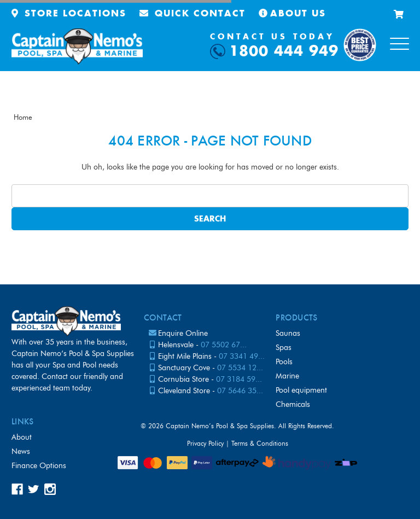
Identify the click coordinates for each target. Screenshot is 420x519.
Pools (284, 362)
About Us (292, 14)
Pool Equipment (301, 390)
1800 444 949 (284, 52)
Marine (287, 376)
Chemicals (293, 404)
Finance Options (39, 466)
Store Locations (69, 14)
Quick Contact (192, 14)
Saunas (288, 333)
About (22, 437)
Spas (284, 348)
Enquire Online (183, 333)
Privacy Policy (205, 443)
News (21, 451)
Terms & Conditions (260, 443)
